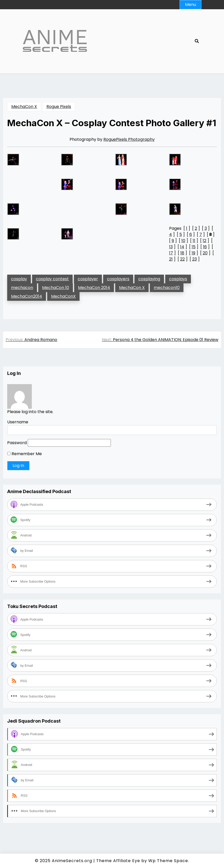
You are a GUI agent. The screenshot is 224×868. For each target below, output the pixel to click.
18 (182, 253)
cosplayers (118, 279)
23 (194, 259)
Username (18, 422)
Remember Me (25, 454)
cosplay (19, 279)
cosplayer (88, 279)
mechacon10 (167, 288)
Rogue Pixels (59, 107)
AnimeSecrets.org (72, 861)
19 (193, 253)
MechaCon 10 (56, 288)
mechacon (22, 288)
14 (182, 247)
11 (194, 241)
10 (183, 241)
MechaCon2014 (27, 296)
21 (171, 259)
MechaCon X (24, 107)
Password (17, 443)
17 (171, 253)
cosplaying (149, 279)
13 (171, 247)
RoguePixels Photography (129, 139)
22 (182, 259)
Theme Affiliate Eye (118, 861)
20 (205, 253)
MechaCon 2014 (94, 288)
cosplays (178, 279)
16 (205, 247)
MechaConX (63, 296)
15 (194, 247)
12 (204, 241)
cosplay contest (52, 279)
